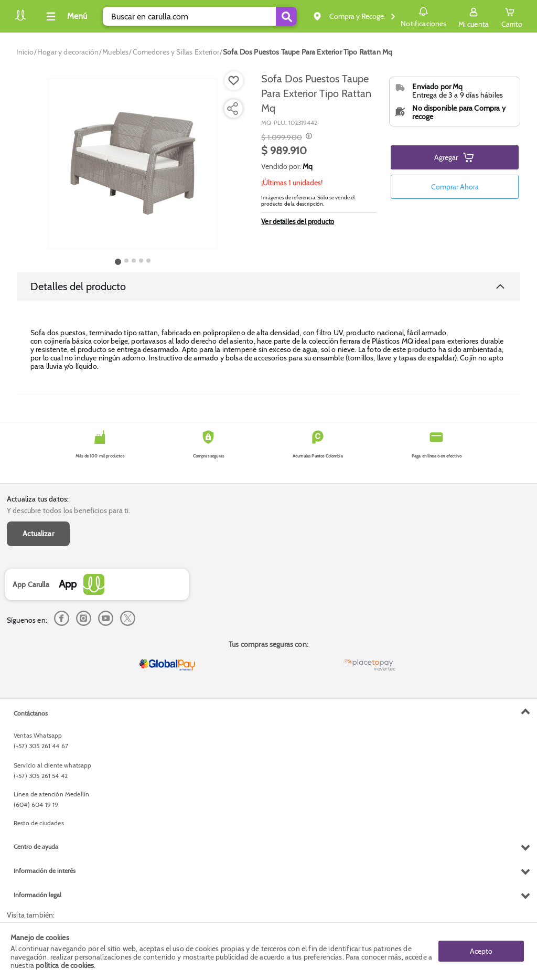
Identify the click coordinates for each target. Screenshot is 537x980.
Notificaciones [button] (423, 16)
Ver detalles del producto (298, 221)
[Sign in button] (474, 16)
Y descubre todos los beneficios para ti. (68, 510)
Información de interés (45, 871)
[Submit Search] (286, 16)
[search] (200, 16)
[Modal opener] (308, 137)
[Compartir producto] (232, 109)
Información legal (37, 895)
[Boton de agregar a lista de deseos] (234, 81)
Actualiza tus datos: (38, 499)
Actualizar (38, 534)
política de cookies (65, 965)
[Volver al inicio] (20, 19)
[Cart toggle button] (512, 16)
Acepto (481, 951)
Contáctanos (31, 713)
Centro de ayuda (36, 846)
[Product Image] (133, 163)
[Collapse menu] (65, 16)
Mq (308, 166)
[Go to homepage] (25, 52)
